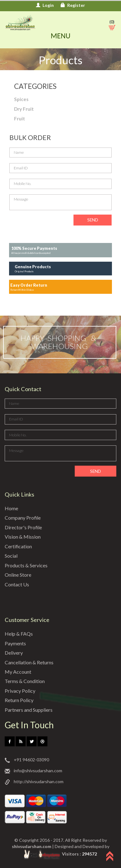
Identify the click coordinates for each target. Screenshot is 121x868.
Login (45, 5)
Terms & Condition (26, 681)
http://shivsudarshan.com (34, 782)
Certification (19, 547)
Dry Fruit (24, 109)
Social (12, 556)
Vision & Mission (23, 537)
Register (73, 5)
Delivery (14, 653)
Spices (21, 99)
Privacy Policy (21, 691)
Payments (16, 643)
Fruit (20, 119)
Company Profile (24, 518)
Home (12, 509)
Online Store (19, 575)
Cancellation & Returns (31, 662)
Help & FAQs (19, 634)
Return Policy (20, 700)
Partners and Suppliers (30, 710)
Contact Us (18, 584)
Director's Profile (24, 528)
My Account (18, 672)
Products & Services (28, 565)
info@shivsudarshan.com (33, 771)
